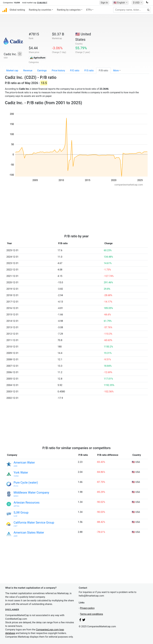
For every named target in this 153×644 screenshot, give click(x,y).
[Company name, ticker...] (132, 10)
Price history (58, 71)
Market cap (12, 71)
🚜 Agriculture (38, 58)
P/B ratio (103, 71)
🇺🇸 (120, 3)
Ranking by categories (69, 10)
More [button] (116, 71)
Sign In (104, 3)
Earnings (42, 71)
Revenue (28, 71)
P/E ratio (75, 71)
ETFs (89, 10)
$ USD (136, 3)
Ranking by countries (40, 10)
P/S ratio (89, 71)
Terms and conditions (91, 614)
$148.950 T (42, 3)
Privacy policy (87, 608)
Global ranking (17, 10)
